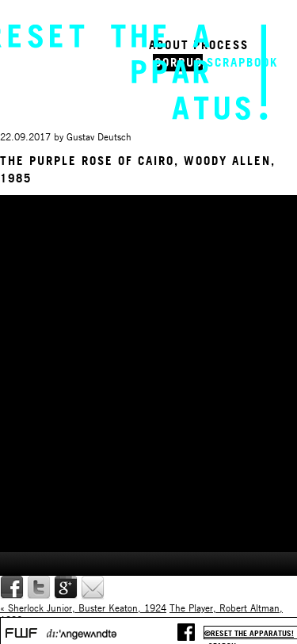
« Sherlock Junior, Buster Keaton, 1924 (83, 608)
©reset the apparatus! (249, 633)
